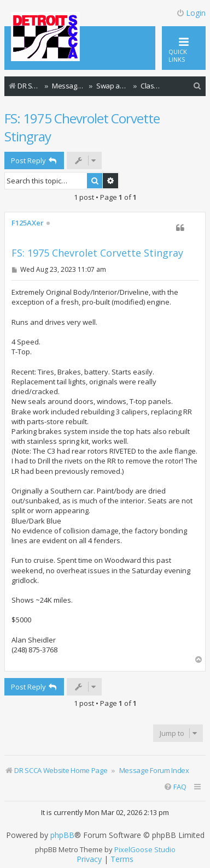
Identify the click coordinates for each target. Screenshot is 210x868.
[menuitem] (197, 86)
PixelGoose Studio (145, 849)
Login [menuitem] (191, 13)
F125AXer (28, 223)
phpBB (62, 835)
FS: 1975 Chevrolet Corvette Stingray (82, 127)
